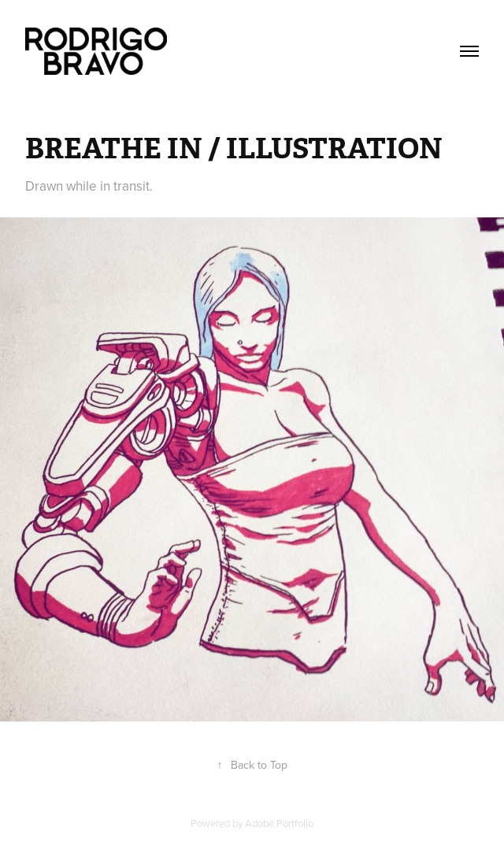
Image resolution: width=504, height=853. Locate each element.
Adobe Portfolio (279, 823)
